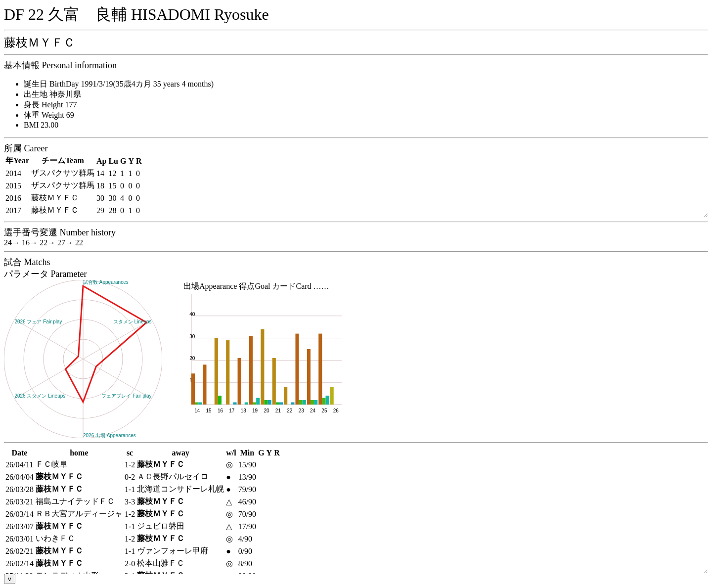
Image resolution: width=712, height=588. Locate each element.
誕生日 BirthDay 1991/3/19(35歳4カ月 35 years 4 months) (119, 84)
